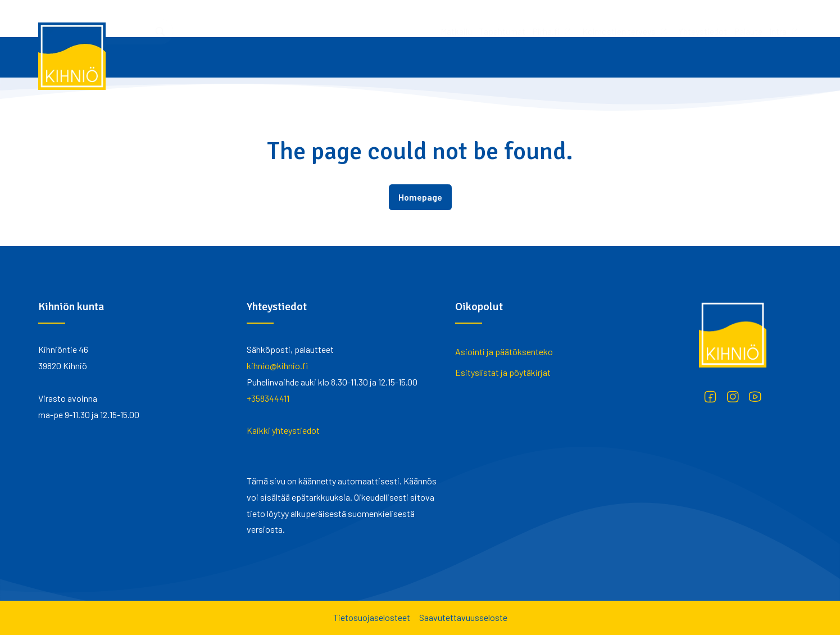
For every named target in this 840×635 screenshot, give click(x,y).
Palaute (599, 18)
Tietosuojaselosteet (372, 617)
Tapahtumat (353, 18)
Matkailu (307, 18)
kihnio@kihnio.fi (277, 366)
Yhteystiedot (554, 18)
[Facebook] (710, 397)
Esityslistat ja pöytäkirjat (503, 372)
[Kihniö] (72, 56)
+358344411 (268, 398)
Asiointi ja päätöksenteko (504, 351)
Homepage (420, 197)
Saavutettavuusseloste (463, 617)
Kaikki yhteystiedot (283, 430)
